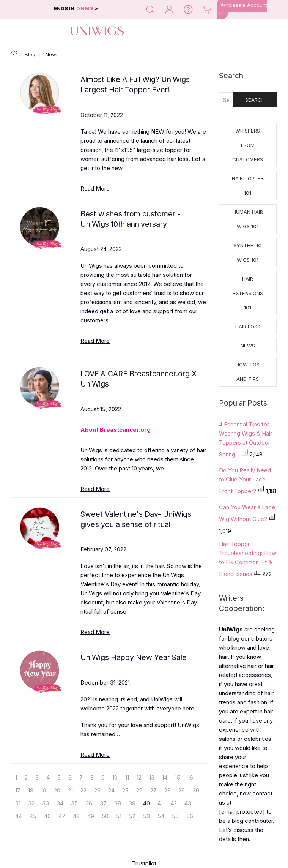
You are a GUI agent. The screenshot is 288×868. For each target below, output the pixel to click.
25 (125, 790)
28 (168, 790)
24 (111, 790)
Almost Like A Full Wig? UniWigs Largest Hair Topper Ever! (135, 84)
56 (190, 816)
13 (152, 777)
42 (174, 803)
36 (89, 803)
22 (83, 790)
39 (132, 803)
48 (76, 816)
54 (161, 816)
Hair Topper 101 (248, 186)
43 (188, 803)
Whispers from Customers (248, 145)
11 (127, 777)
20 (57, 790)
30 (196, 790)
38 (118, 803)
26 (139, 790)
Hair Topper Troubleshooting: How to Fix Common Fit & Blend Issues (248, 559)
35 (74, 803)
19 (44, 790)
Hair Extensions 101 (248, 293)
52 (132, 816)
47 (62, 816)
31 (18, 803)
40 (146, 803)
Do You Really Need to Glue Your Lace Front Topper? (245, 481)
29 (182, 790)
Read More (95, 189)
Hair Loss (248, 327)
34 (60, 803)
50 (105, 816)
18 (31, 790)
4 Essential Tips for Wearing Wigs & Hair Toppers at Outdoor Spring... (246, 439)
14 (165, 777)
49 (91, 816)
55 (175, 816)
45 (33, 816)
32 (31, 803)
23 (97, 790)
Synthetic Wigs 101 (248, 253)
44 (19, 816)
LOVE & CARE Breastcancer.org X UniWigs (138, 379)
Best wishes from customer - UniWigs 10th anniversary (130, 219)
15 (178, 777)
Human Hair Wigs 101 (248, 219)
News (248, 346)
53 (146, 816)
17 (18, 790)
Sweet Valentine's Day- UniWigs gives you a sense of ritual (136, 519)
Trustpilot (144, 863)
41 (160, 803)
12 (139, 777)
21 (70, 790)
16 (190, 777)
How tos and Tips (248, 372)
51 (119, 816)
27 (153, 790)
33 (46, 803)
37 (103, 803)
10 (115, 777)
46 (47, 816)
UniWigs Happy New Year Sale (134, 657)
